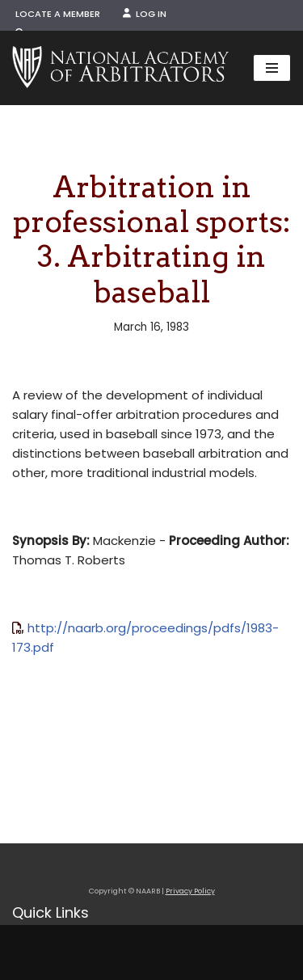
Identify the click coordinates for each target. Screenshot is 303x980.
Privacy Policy (190, 891)
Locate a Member (58, 14)
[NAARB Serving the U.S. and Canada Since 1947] (120, 68)
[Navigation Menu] (272, 68)
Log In (145, 14)
